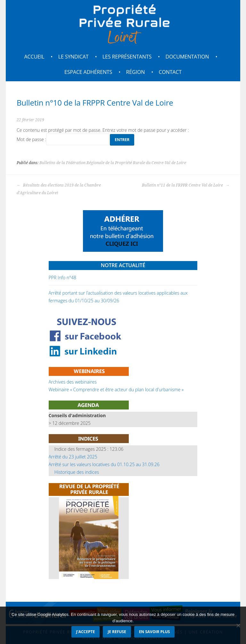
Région (136, 72)
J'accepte (86, 632)
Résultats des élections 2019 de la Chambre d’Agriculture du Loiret (59, 189)
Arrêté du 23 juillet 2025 (73, 457)
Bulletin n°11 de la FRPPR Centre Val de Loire (186, 185)
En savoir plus (155, 632)
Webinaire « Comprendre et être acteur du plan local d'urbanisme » (116, 390)
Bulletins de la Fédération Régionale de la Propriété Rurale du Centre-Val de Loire (113, 163)
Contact (170, 72)
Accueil (34, 57)
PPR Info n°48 (62, 278)
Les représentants (127, 57)
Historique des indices (77, 472)
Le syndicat (74, 57)
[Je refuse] (238, 625)
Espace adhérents (88, 72)
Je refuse (117, 632)
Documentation (187, 57)
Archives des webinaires (73, 382)
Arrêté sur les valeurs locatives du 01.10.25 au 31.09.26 (104, 464)
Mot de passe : (63, 139)
